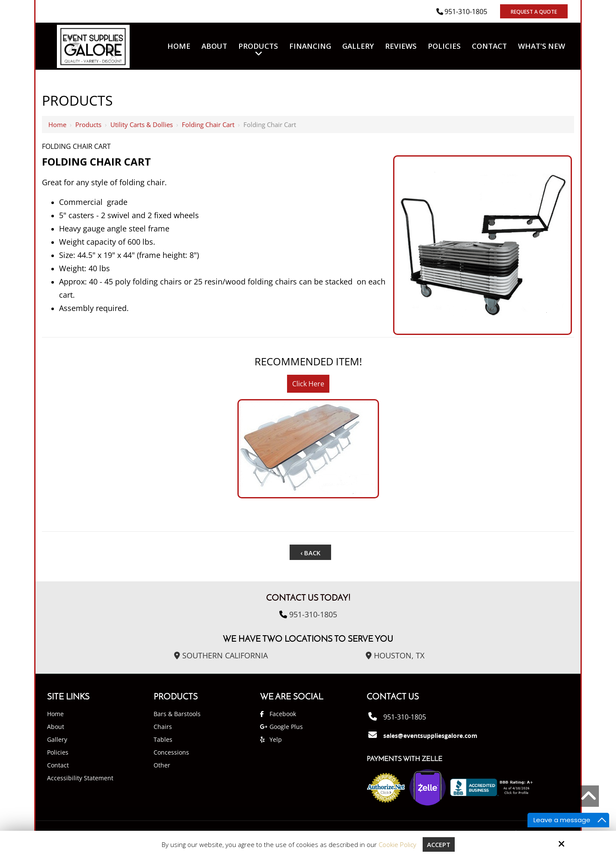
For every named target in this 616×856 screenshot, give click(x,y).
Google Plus (286, 727)
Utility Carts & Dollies (142, 124)
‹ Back (310, 553)
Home (57, 124)
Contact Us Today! (308, 598)
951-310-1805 (466, 12)
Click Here (308, 384)
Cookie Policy (397, 844)
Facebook (283, 714)
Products (88, 124)
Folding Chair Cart (208, 124)
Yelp (276, 739)
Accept (439, 844)
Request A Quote (534, 12)
